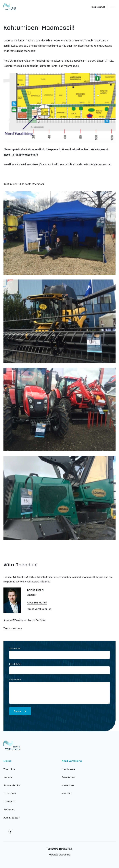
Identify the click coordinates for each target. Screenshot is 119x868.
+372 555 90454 (37, 603)
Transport (10, 802)
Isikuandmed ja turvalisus (59, 849)
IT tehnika (10, 794)
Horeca (8, 777)
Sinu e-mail (15, 649)
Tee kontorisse (13, 628)
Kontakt (67, 794)
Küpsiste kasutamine (59, 855)
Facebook (10, 832)
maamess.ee (71, 66)
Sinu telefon (15, 664)
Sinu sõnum (15, 680)
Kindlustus (69, 769)
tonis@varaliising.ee (39, 609)
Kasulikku (68, 785)
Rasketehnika (12, 785)
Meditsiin (9, 810)
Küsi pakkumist (98, 7)
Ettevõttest (69, 777)
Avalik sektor (12, 818)
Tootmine (9, 769)
